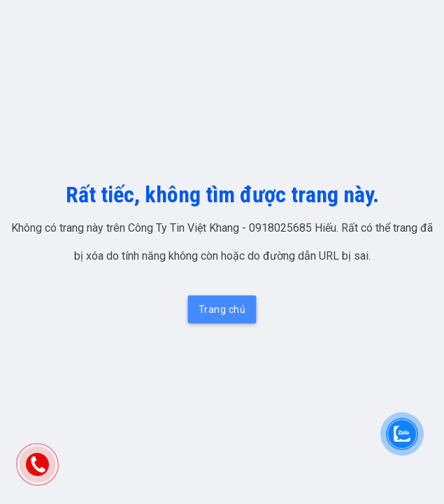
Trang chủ (222, 309)
